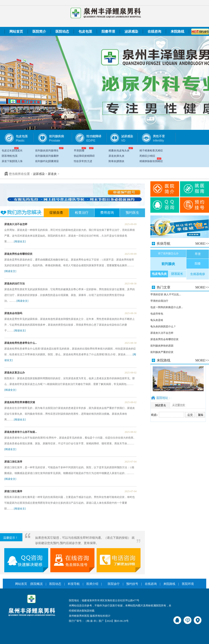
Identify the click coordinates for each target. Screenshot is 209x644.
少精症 (151, 156)
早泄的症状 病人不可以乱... (166, 294)
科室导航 (74, 584)
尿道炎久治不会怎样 (162, 333)
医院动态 (62, 31)
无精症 (159, 151)
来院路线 (177, 31)
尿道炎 (112, 156)
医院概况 (37, 584)
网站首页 (16, 31)
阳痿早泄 (108, 31)
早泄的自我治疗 (159, 301)
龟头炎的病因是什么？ (163, 326)
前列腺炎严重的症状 (162, 352)
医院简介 (39, 31)
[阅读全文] (20, 241)
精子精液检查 (147, 151)
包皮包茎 (85, 31)
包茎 (15, 156)
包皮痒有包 (157, 314)
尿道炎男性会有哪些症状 (164, 339)
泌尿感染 (131, 31)
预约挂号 (132, 584)
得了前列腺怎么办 (168, 253)
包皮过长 (7, 151)
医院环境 (188, 584)
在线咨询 (154, 31)
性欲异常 (79, 161)
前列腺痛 (40, 156)
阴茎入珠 (17, 161)
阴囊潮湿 (54, 161)
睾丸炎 (120, 156)
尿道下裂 (7, 161)
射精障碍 (90, 156)
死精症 (143, 156)
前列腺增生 (52, 151)
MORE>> (202, 244)
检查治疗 (82, 213)
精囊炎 (112, 151)
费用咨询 (107, 213)
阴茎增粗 (7, 156)
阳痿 (82, 151)
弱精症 (159, 161)
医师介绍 (92, 584)
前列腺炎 (40, 151)
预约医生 (132, 213)
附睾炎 (112, 161)
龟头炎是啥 (157, 320)
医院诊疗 (114, 584)
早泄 (76, 151)
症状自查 (56, 213)
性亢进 (88, 161)
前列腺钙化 (42, 161)
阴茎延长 (17, 151)
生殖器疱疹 (198, 274)
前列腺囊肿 (52, 156)
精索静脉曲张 (147, 161)
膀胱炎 (120, 161)
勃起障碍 (79, 156)
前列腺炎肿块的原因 (162, 346)
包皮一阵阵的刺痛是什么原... (167, 307)
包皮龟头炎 (123, 151)
